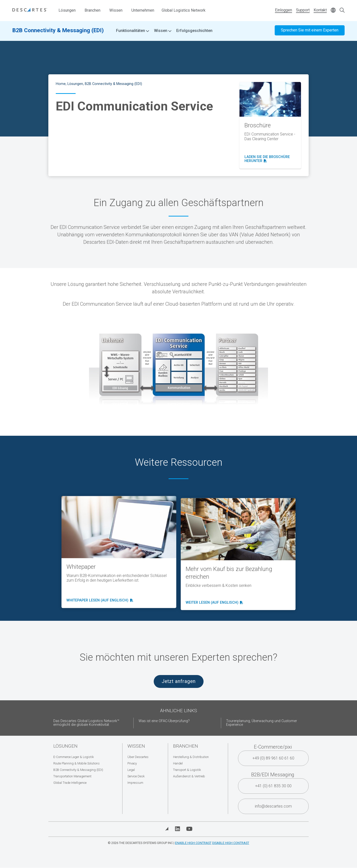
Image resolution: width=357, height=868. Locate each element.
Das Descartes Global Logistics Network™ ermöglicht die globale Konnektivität (86, 723)
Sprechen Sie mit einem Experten (310, 32)
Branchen (92, 10)
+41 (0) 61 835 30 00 (273, 786)
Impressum (135, 783)
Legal (131, 770)
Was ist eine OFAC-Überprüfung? (164, 721)
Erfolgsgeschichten (194, 32)
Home (61, 84)
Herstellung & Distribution (191, 757)
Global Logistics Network (184, 10)
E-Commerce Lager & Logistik (74, 757)
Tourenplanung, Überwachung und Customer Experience (262, 723)
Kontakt (320, 10)
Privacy (132, 763)
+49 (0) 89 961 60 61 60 (273, 758)
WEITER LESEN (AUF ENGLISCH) (214, 612)
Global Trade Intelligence (70, 783)
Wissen (116, 10)
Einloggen (283, 10)
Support (303, 10)
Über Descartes (138, 757)
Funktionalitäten (133, 32)
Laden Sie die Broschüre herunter (267, 159)
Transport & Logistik (187, 770)
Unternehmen (143, 10)
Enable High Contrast (193, 843)
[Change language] (333, 11)
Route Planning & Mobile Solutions (76, 763)
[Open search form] (342, 11)
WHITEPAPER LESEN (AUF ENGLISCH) (99, 606)
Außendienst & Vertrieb (189, 776)
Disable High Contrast (231, 843)
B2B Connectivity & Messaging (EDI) (58, 31)
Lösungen (67, 10)
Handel (178, 763)
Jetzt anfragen (179, 681)
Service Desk (136, 776)
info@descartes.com (273, 806)
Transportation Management (72, 776)
